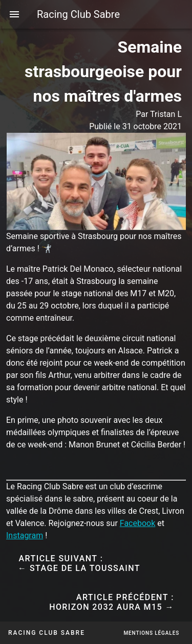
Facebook (137, 523)
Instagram (25, 535)
